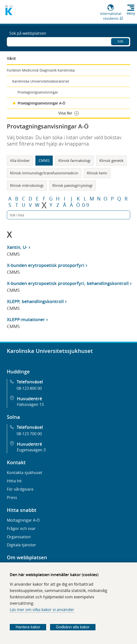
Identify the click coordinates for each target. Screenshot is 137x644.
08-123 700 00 (29, 434)
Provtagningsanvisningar (38, 92)
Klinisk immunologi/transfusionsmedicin (44, 173)
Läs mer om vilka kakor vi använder (42, 610)
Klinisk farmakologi (74, 160)
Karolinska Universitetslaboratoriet (41, 81)
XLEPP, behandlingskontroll (35, 301)
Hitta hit (14, 481)
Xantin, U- (17, 247)
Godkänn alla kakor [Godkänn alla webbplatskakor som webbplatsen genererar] (73, 627)
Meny (131, 13)
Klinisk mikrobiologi (27, 185)
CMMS (44, 160)
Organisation (19, 537)
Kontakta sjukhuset (25, 473)
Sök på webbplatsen (28, 33)
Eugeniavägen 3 (31, 450)
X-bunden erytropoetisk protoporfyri (46, 265)
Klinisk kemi (97, 173)
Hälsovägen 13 (30, 404)
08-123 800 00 (29, 388)
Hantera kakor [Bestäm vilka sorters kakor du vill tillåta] (28, 627)
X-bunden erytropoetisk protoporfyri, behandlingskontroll (68, 283)
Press (12, 497)
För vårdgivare (20, 489)
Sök (120, 41)
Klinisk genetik (111, 160)
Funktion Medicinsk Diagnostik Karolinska (41, 70)
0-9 (85, 205)
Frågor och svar (21, 528)
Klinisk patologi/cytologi (72, 185)
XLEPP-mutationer (26, 319)
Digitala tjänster (21, 545)
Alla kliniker (20, 160)
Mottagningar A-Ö (23, 520)
